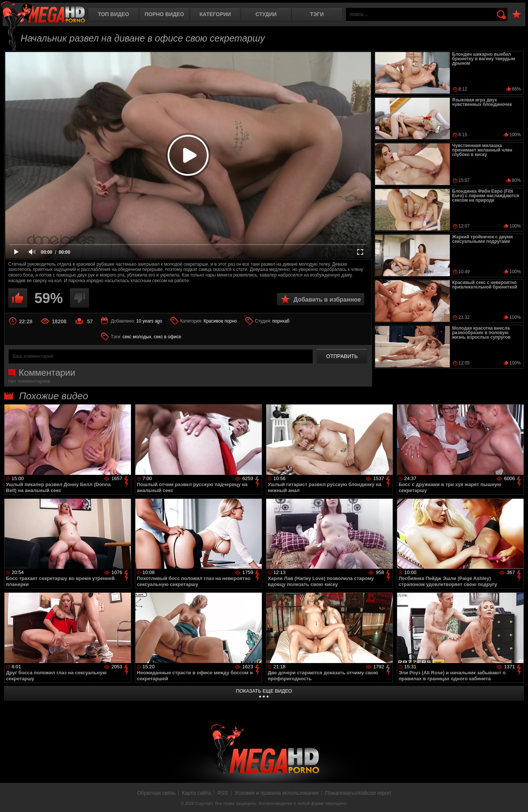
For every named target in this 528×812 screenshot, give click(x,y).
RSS (223, 793)
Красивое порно (220, 321)
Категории (215, 14)
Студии (266, 14)
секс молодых (137, 337)
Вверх (517, 798)
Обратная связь (156, 793)
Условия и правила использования (277, 793)
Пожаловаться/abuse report (358, 793)
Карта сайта (196, 793)
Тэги (317, 14)
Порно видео (165, 14)
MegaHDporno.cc (43, 13)
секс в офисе (167, 337)
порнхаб (281, 321)
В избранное (516, 15)
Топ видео (113, 14)
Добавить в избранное (327, 300)
